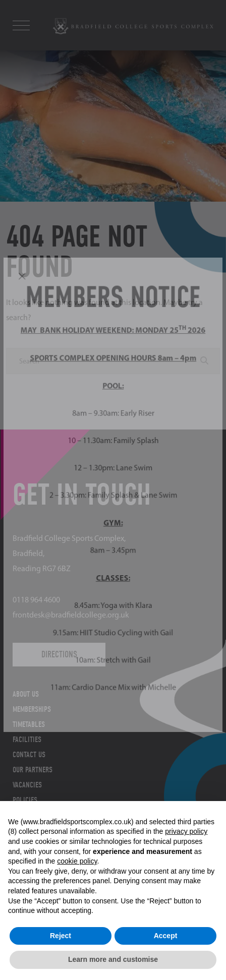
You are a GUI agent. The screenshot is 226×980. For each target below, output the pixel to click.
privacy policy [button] (186, 831)
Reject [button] (61, 936)
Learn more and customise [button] (113, 959)
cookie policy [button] (77, 861)
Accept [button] (166, 936)
